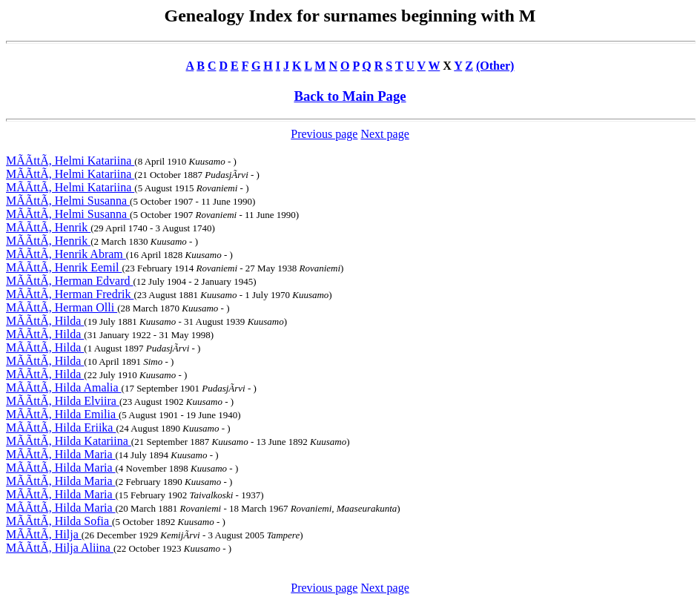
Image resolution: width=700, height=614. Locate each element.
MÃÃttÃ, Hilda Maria (61, 454)
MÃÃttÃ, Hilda (45, 321)
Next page (384, 134)
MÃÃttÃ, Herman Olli (62, 307)
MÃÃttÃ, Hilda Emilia (62, 414)
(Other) (495, 66)
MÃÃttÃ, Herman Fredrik (70, 294)
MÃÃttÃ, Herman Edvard (70, 281)
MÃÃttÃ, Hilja (44, 534)
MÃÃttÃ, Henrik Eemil (64, 267)
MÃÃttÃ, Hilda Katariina (69, 441)
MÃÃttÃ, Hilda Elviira (63, 401)
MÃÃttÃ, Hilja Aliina (60, 548)
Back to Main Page (350, 96)
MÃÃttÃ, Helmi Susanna (68, 201)
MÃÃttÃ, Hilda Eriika (61, 428)
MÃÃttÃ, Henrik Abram (66, 254)
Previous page (324, 134)
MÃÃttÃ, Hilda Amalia (64, 387)
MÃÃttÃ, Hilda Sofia (59, 521)
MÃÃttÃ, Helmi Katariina (70, 161)
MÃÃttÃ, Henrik (48, 227)
